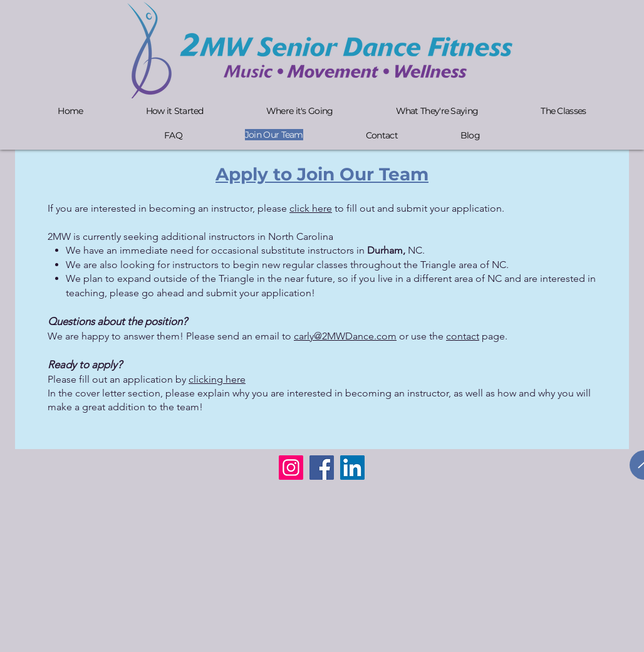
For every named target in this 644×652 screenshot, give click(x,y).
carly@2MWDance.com (345, 336)
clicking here (217, 379)
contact (463, 336)
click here (311, 208)
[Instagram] (291, 468)
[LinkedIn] (352, 468)
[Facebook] (322, 468)
